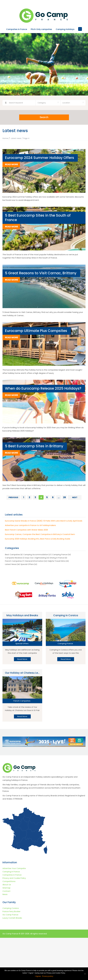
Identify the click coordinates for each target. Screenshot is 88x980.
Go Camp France (10, 915)
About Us (7, 884)
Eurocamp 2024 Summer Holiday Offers (40, 158)
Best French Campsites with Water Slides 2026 (26, 530)
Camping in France (11, 871)
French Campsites (13, 561)
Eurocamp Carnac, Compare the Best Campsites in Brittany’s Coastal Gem (40, 534)
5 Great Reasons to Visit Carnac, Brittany (41, 273)
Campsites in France (17, 29)
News (5, 894)
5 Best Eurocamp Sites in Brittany (34, 446)
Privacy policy (48, 976)
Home (5, 138)
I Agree (38, 976)
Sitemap (6, 888)
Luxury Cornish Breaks (12, 918)
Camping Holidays (65, 29)
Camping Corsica (11, 908)
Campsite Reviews (14, 558)
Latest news (16, 138)
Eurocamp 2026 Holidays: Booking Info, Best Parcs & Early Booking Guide (38, 539)
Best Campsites (13, 554)
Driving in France (57, 558)
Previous (13, 497)
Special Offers (27, 564)
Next (75, 497)
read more (12, 164)
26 (64, 497)
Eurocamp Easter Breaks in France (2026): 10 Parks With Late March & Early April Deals (44, 521)
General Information (34, 561)
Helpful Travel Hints (57, 561)
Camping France (60, 554)
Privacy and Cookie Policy (14, 878)
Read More (22, 659)
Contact (6, 891)
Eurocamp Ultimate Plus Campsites (36, 331)
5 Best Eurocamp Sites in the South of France (38, 218)
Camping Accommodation (36, 554)
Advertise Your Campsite (14, 868)
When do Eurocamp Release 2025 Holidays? (43, 388)
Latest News (11, 564)
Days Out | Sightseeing (36, 558)
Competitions (9, 881)
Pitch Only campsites (41, 29)
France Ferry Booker (11, 911)
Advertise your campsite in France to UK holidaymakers (30, 525)
